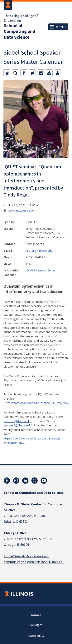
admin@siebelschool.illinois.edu (27, 556)
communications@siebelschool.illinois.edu (34, 562)
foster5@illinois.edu (17, 421)
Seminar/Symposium (21, 211)
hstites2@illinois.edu (39, 250)
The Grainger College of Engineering (21, 18)
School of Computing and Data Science (20, 32)
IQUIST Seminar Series (41, 270)
